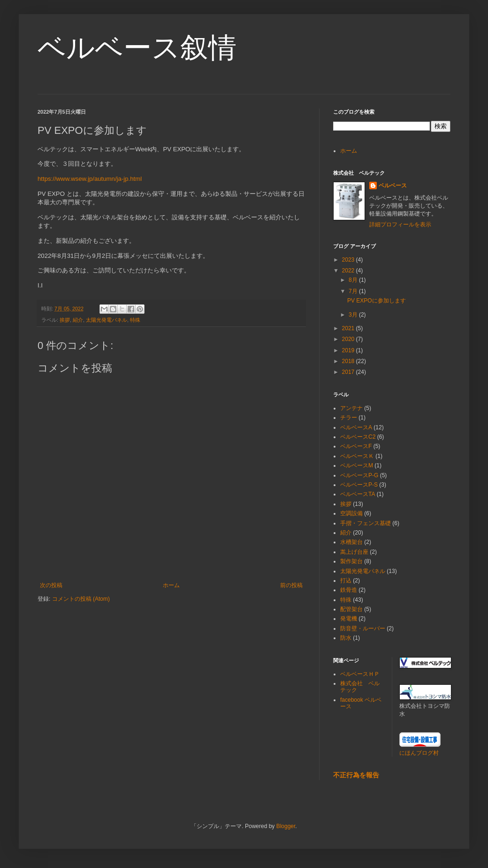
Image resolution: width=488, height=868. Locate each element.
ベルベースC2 (358, 437)
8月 (354, 280)
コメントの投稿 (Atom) (81, 599)
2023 (349, 260)
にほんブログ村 (419, 753)
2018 (349, 361)
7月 (354, 291)
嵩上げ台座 (354, 552)
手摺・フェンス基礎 (366, 523)
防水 (346, 638)
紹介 (78, 320)
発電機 (349, 619)
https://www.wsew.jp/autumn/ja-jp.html (90, 179)
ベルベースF (356, 446)
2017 (349, 372)
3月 (354, 315)
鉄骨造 (349, 590)
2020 (349, 339)
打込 (346, 581)
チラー (349, 418)
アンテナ (351, 408)
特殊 (135, 320)
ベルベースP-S (359, 485)
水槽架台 (351, 542)
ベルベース (393, 186)
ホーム (171, 585)
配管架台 (351, 609)
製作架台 (351, 561)
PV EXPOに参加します (377, 301)
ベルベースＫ (357, 456)
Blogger (286, 826)
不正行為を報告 (356, 775)
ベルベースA (356, 427)
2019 (349, 350)
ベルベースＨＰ (360, 674)
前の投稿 (291, 585)
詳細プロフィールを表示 (400, 225)
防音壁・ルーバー (363, 628)
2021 (349, 328)
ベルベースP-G (359, 475)
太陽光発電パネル (107, 320)
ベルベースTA (358, 494)
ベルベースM (357, 465)
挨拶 (65, 320)
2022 (349, 271)
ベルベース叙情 (137, 48)
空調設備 (351, 513)
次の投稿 (51, 585)
